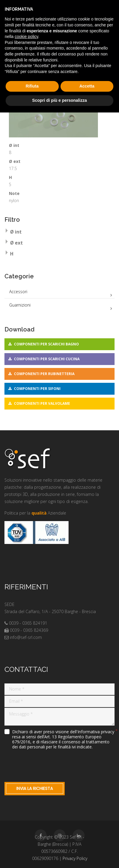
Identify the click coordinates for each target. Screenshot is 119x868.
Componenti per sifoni (37, 389)
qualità (39, 513)
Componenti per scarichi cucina (47, 359)
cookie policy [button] (26, 37)
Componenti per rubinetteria (44, 374)
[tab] (59, 233)
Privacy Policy (75, 858)
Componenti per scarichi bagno (46, 344)
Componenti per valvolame (42, 403)
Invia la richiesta (35, 788)
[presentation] (50, 764)
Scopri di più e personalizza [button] (59, 100)
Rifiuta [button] (32, 86)
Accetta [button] (87, 86)
